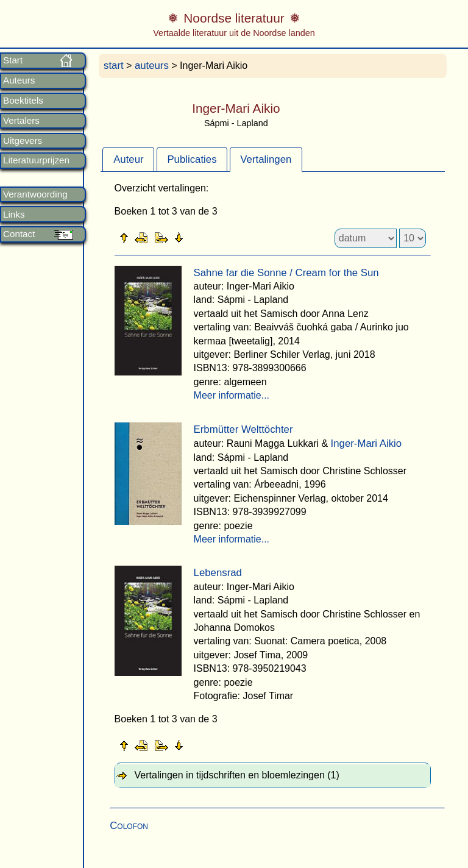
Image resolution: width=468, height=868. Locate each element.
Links (14, 215)
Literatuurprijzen (36, 160)
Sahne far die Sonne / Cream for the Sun (286, 273)
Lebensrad (218, 573)
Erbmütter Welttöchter (243, 429)
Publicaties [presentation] (192, 159)
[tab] (128, 159)
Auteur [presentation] (128, 159)
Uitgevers (23, 141)
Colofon (129, 826)
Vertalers (21, 121)
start (114, 66)
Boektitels (23, 101)
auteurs (152, 66)
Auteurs (19, 80)
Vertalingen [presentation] (266, 159)
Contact (19, 234)
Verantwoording (35, 194)
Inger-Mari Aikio (367, 443)
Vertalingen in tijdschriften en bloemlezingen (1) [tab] (237, 775)
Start (13, 60)
